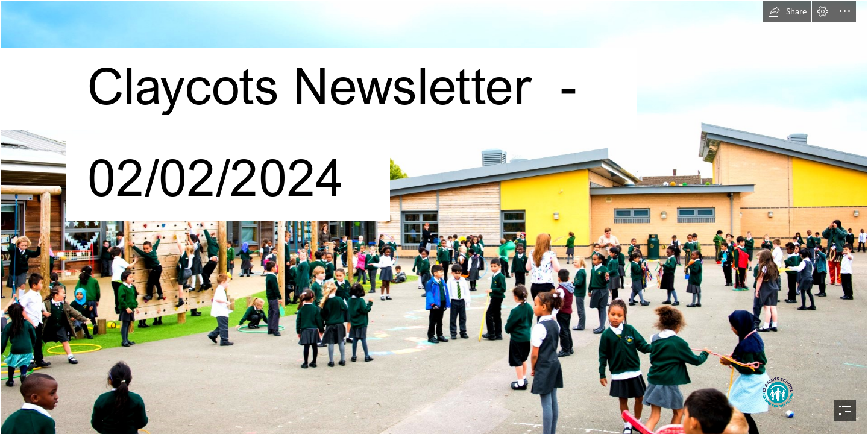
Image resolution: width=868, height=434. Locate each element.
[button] (787, 11)
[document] (434, 217)
